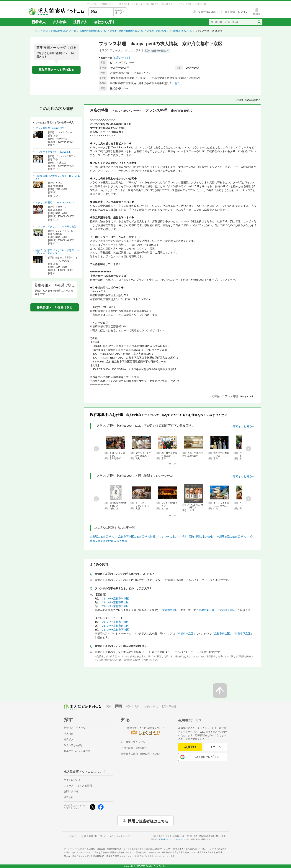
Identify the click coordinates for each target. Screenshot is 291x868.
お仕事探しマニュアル (133, 742)
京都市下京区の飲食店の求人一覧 (127, 31)
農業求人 (116, 856)
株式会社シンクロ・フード (170, 839)
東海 (128, 706)
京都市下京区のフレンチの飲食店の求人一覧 (169, 31)
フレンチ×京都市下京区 (115, 606)
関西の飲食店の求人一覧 (64, 31)
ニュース (69, 786)
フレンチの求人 (168, 537)
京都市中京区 (170, 610)
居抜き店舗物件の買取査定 (120, 852)
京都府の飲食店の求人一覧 (93, 31)
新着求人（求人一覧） (76, 728)
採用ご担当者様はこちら (148, 821)
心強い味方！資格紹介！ (134, 748)
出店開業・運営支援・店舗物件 (109, 849)
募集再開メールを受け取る (56, 70)
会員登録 (190, 747)
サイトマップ (123, 836)
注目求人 (80, 22)
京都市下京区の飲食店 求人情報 (137, 537)
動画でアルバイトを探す (77, 751)
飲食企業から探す (73, 745)
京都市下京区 (227, 610)
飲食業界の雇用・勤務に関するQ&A (140, 754)
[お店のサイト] (121, 58)
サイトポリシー (73, 836)
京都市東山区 (206, 610)
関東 (109, 706)
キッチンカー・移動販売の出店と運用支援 (172, 852)
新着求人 (39, 22)
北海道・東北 (151, 706)
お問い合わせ (71, 791)
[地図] (177, 83)
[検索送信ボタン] (259, 22)
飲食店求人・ (190, 849)
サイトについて (72, 780)
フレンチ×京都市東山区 (115, 602)
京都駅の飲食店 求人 (102, 537)
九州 (137, 706)
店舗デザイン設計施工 (152, 849)
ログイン (215, 747)
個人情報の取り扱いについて (99, 836)
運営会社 (69, 797)
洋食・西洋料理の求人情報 (197, 537)
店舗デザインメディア (88, 856)
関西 (45, 31)
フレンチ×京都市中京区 (115, 598)
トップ (36, 31)
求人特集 (59, 22)
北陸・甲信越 (169, 706)
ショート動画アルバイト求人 (150, 856)
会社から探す (105, 22)
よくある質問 (85, 786)
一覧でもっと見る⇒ (242, 426)
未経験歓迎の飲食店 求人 (231, 537)
